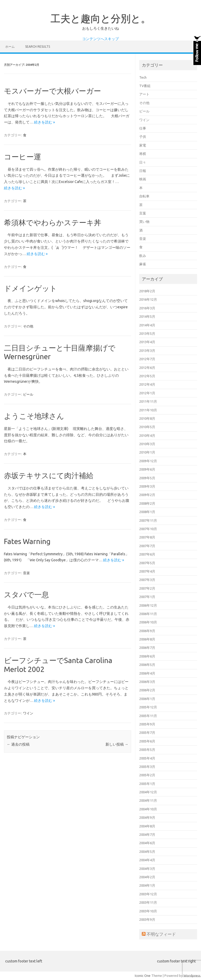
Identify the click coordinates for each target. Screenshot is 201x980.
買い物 (144, 222)
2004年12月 (148, 792)
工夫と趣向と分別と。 (101, 18)
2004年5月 (147, 852)
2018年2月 (147, 291)
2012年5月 (147, 376)
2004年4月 (147, 860)
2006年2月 (147, 690)
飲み (143, 256)
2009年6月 (147, 469)
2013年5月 (147, 333)
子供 (143, 137)
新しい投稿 (117, 744)
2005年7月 (147, 733)
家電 (143, 145)
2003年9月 (147, 919)
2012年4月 (147, 384)
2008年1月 (147, 512)
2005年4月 (147, 758)
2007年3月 (147, 580)
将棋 (143, 154)
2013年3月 (147, 351)
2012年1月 (147, 393)
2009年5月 (147, 478)
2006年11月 (148, 614)
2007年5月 (147, 563)
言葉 (143, 213)
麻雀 (143, 264)
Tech (143, 77)
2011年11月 (148, 401)
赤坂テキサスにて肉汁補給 (49, 475)
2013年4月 (147, 342)
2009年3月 (147, 486)
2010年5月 (147, 427)
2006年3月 (147, 682)
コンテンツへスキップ (100, 39)
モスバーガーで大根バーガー (52, 91)
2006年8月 (147, 639)
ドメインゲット (30, 288)
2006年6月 (147, 656)
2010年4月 (147, 435)
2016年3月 (147, 308)
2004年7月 (147, 834)
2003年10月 (148, 911)
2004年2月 (147, 877)
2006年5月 (147, 665)
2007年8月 (147, 537)
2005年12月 (148, 707)
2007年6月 (147, 554)
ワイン (28, 713)
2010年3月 (147, 444)
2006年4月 (147, 673)
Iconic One (143, 976)
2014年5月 (147, 316)
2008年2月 (147, 503)
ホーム (10, 47)
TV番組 (145, 86)
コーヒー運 (23, 157)
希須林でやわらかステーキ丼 (53, 222)
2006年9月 (147, 631)
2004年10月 (148, 809)
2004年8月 (147, 826)
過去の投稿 (18, 744)
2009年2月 (147, 495)
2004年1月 (147, 885)
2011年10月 (148, 410)
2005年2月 (147, 775)
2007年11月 (148, 520)
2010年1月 (147, 452)
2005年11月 (148, 716)
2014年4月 (147, 325)
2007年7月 (147, 546)
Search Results (38, 47)
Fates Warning (27, 541)
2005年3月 (147, 767)
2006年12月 (148, 605)
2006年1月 (147, 699)
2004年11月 (148, 800)
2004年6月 (147, 843)
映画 (143, 179)
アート (144, 94)
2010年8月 (147, 418)
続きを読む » (44, 122)
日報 (143, 171)
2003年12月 (148, 894)
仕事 (143, 128)
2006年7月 (147, 648)
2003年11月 (148, 902)
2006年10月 (148, 622)
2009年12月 (148, 461)
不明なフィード (161, 934)
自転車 (144, 196)
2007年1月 (147, 597)
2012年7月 (147, 359)
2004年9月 (147, 817)
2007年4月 (147, 571)
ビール (28, 394)
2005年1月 (147, 784)
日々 (143, 162)
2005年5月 (147, 750)
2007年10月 (148, 529)
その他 (28, 326)
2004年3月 (147, 869)
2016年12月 (148, 299)
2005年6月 (147, 741)
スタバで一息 (26, 594)
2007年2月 (147, 588)
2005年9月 (147, 724)
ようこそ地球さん (34, 416)
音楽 (26, 573)
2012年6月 (147, 368)
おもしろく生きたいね (100, 28)
